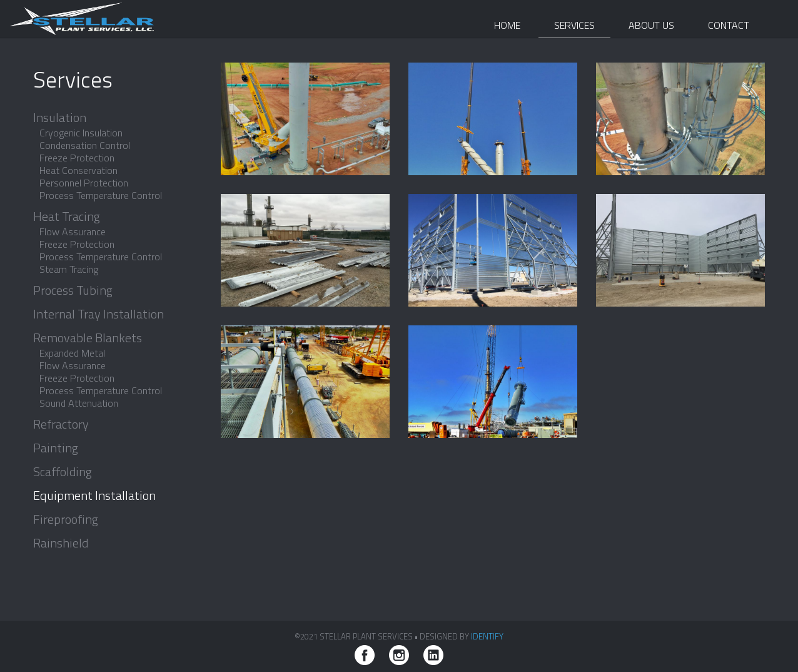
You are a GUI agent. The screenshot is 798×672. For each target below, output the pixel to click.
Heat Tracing (67, 216)
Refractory (61, 424)
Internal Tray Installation (98, 314)
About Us (651, 25)
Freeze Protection (77, 158)
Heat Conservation (78, 170)
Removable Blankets (88, 338)
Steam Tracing (69, 269)
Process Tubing (73, 290)
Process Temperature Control (101, 195)
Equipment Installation (94, 496)
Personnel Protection (84, 183)
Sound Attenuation (79, 403)
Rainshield (61, 543)
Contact (729, 25)
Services (574, 25)
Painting (56, 448)
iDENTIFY (487, 636)
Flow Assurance (73, 232)
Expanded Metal (72, 353)
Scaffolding (63, 472)
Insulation (60, 118)
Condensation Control (85, 145)
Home (507, 25)
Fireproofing (66, 519)
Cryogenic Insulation (81, 133)
